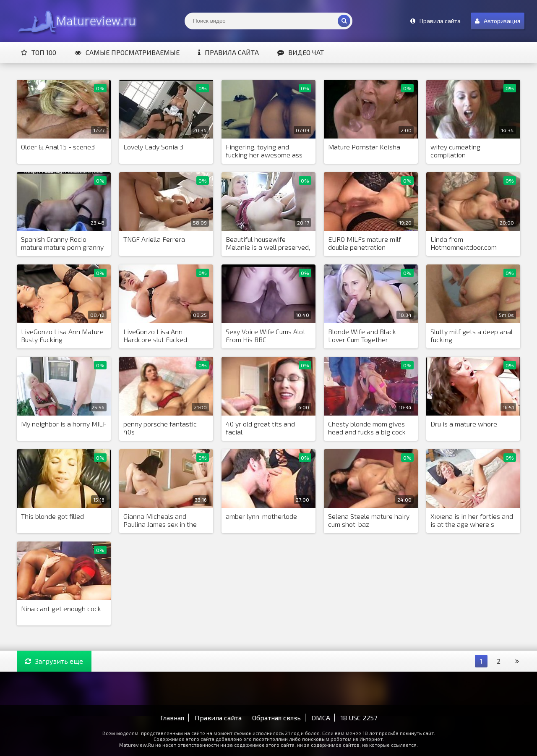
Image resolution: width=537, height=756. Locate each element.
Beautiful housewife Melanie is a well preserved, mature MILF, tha (268, 243)
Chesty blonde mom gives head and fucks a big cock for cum (367, 428)
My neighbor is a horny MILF (64, 424)
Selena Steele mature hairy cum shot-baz (369, 520)
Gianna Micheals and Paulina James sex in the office (160, 521)
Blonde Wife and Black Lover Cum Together (362, 335)
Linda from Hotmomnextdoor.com (464, 243)
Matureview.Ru (76, 21)
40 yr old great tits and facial (260, 428)
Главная (172, 718)
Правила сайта (228, 52)
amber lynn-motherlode (261, 516)
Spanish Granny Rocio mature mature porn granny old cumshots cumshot (62, 243)
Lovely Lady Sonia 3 (153, 147)
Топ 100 (39, 52)
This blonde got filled (52, 516)
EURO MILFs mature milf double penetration (365, 243)
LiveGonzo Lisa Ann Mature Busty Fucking (62, 335)
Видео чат (301, 52)
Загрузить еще (54, 661)
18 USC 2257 (359, 718)
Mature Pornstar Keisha (364, 147)
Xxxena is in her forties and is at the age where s (472, 520)
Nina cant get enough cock (61, 608)
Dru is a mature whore (464, 424)
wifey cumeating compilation (455, 151)
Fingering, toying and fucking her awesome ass (264, 151)
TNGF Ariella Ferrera (154, 239)
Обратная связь (276, 718)
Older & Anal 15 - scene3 (58, 147)
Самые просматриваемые (127, 52)
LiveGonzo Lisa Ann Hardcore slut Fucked (155, 335)
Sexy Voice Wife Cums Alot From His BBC (266, 335)
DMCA (321, 718)
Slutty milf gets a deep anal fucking (472, 335)
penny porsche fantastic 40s (160, 428)
